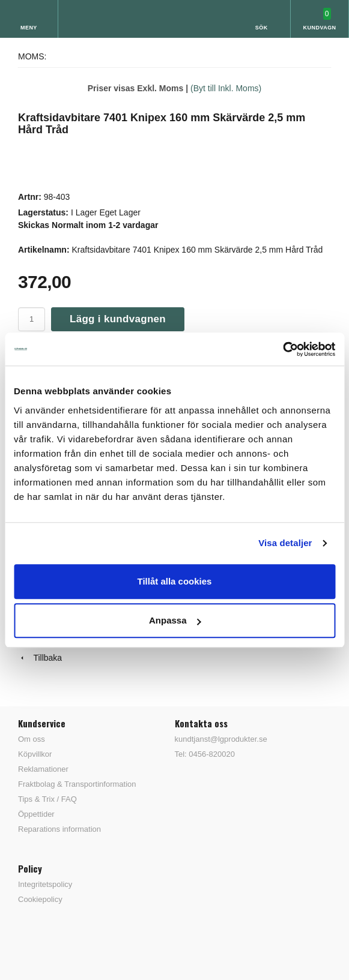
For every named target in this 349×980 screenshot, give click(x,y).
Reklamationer (43, 769)
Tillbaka (40, 658)
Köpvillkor (35, 754)
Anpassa (175, 620)
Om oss (32, 739)
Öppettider (36, 814)
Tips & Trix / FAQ (47, 799)
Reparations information (59, 829)
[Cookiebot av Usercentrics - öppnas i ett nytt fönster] (283, 349)
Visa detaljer (285, 543)
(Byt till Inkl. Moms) (226, 88)
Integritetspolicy (45, 884)
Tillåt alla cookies (175, 581)
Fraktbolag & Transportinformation (77, 784)
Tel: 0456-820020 (205, 754)
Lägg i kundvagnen (118, 319)
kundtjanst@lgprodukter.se (221, 739)
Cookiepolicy (40, 899)
